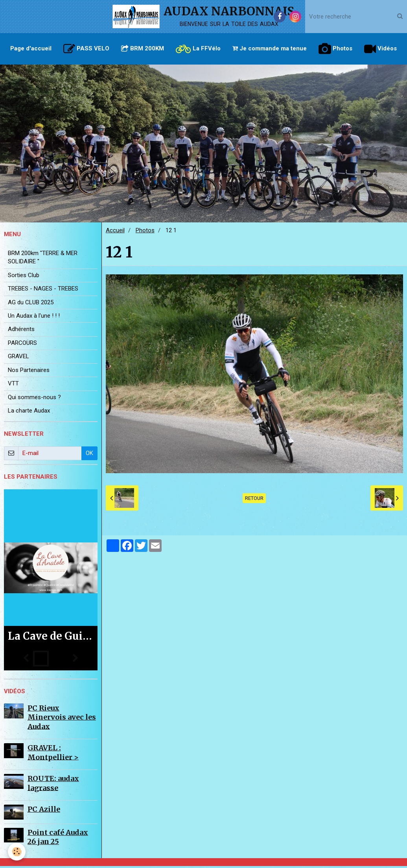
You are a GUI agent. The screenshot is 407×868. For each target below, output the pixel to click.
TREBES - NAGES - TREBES (43, 291)
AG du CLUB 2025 (31, 304)
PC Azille (44, 811)
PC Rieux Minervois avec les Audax (62, 719)
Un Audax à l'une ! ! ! (34, 318)
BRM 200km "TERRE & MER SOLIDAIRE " (43, 259)
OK (89, 455)
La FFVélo (198, 49)
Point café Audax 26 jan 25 (58, 839)
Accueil (115, 232)
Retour (254, 500)
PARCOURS (22, 345)
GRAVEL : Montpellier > (53, 754)
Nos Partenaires (29, 372)
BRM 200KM (143, 48)
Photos (335, 49)
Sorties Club (24, 277)
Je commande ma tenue (270, 48)
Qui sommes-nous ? (34, 399)
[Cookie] (17, 852)
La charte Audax (29, 413)
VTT (13, 385)
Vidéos (380, 49)
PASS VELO (86, 49)
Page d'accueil (31, 48)
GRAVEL (18, 358)
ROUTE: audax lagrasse (53, 785)
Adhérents (21, 331)
